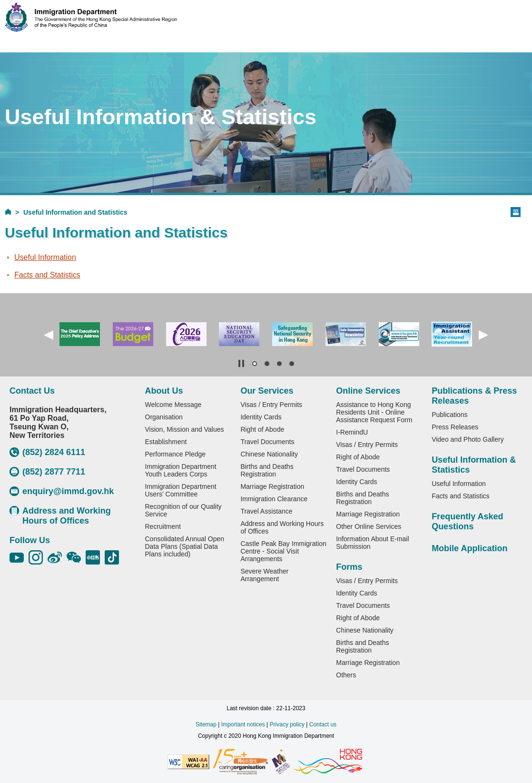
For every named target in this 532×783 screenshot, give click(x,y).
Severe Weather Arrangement (264, 575)
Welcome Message (173, 405)
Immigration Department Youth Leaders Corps (181, 470)
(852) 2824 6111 (47, 452)
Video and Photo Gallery (468, 439)
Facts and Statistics (47, 275)
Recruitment (163, 526)
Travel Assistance (266, 511)
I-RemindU (352, 432)
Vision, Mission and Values (185, 429)
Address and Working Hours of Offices (60, 516)
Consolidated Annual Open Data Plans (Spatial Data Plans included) (185, 546)
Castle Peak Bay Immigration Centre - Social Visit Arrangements (283, 551)
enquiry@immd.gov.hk (62, 491)
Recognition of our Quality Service (183, 510)
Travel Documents (267, 442)
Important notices (243, 724)
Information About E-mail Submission (372, 543)
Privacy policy (287, 724)
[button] (49, 335)
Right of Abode (262, 429)
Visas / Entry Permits (271, 405)
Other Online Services (369, 526)
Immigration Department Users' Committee (181, 490)
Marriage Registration (272, 486)
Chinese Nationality (269, 454)
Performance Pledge (176, 454)
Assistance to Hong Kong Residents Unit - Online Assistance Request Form (374, 412)
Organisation (164, 417)
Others (346, 675)
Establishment (166, 442)
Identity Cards (261, 417)
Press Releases (455, 427)
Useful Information (45, 257)
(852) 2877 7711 (47, 472)
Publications (450, 415)
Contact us (323, 724)
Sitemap (206, 724)
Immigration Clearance (274, 499)
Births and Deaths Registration (267, 470)
